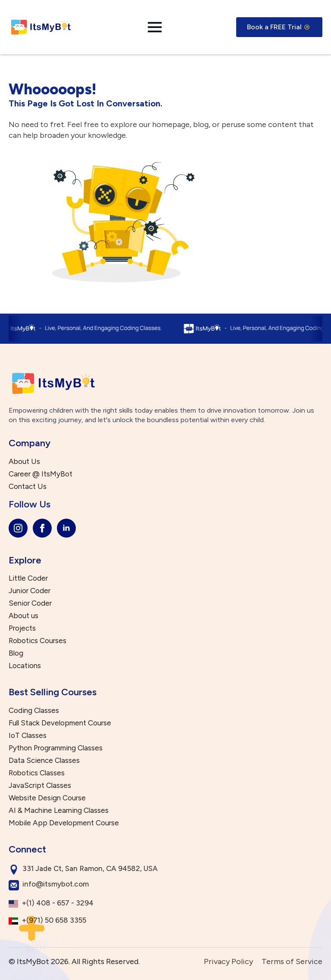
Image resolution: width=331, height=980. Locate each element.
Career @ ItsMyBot (41, 474)
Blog (16, 653)
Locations (25, 666)
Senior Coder (30, 603)
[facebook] (42, 528)
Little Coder (28, 578)
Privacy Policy (228, 961)
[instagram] (18, 528)
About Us (24, 462)
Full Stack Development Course (60, 723)
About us (23, 616)
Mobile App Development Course (64, 823)
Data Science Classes (44, 761)
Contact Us (28, 487)
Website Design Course (47, 798)
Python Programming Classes (56, 748)
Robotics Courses (37, 641)
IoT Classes (28, 736)
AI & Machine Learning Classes (59, 810)
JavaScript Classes (40, 786)
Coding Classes (34, 711)
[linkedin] (66, 528)
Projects (22, 628)
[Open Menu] (155, 27)
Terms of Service (292, 961)
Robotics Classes (37, 773)
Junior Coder (30, 591)
